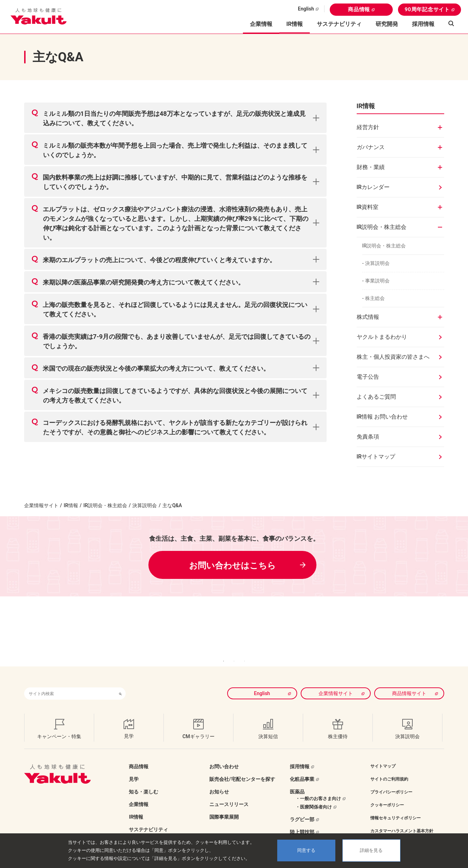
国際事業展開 (224, 806)
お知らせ (219, 781)
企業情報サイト (41, 505)
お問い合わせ (224, 756)
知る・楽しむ (144, 781)
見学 (134, 769)
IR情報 (71, 505)
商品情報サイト (409, 683)
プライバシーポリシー (391, 782)
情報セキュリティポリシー (396, 807)
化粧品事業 (302, 769)
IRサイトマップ (376, 457)
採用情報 (423, 24)
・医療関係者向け (314, 796)
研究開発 (387, 24)
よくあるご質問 (376, 397)
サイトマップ (383, 756)
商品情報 (359, 9)
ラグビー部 (302, 809)
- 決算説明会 (376, 263)
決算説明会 (145, 505)
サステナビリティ (339, 24)
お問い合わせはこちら (232, 566)
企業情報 (139, 794)
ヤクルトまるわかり (382, 337)
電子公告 (368, 377)
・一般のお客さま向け (318, 788)
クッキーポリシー (387, 794)
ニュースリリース (229, 794)
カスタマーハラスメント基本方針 (402, 820)
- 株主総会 (373, 298)
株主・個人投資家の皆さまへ (393, 357)
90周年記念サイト (427, 9)
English (306, 9)
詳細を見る (371, 850)
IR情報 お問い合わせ (382, 417)
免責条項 (368, 437)
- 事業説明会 (376, 281)
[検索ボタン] (120, 683)
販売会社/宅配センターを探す (242, 769)
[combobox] (70, 683)
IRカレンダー (373, 187)
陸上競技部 (302, 821)
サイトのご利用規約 (389, 769)
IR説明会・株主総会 (384, 246)
